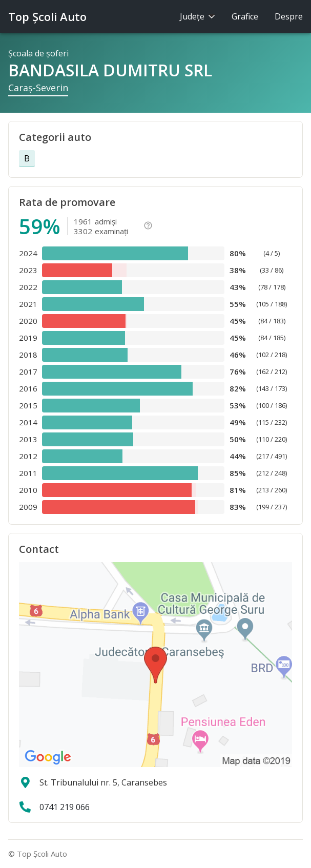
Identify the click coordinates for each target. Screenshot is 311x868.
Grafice (245, 16)
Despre (289, 16)
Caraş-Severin (38, 88)
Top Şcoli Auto (47, 16)
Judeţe (198, 16)
